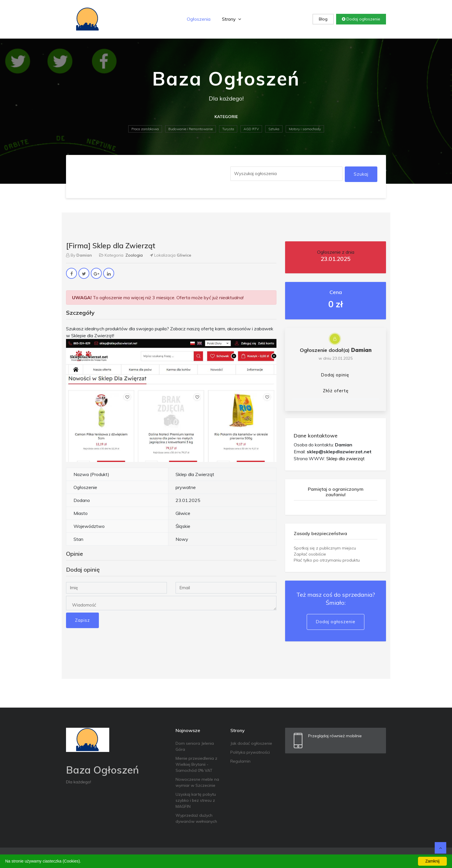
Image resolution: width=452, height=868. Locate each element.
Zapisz (82, 620)
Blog (323, 19)
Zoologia (134, 255)
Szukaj (361, 174)
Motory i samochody (305, 129)
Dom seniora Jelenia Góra (195, 746)
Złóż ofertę (336, 391)
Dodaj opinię (335, 375)
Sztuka (274, 129)
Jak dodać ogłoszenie (251, 743)
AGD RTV (251, 129)
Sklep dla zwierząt (345, 458)
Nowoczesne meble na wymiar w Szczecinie (197, 782)
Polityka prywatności (250, 752)
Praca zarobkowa (145, 129)
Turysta (228, 129)
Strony (231, 19)
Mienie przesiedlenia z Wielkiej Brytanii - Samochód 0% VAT (196, 764)
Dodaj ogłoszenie (361, 19)
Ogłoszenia (199, 19)
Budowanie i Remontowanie (191, 129)
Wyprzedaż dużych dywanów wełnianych (196, 818)
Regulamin (240, 761)
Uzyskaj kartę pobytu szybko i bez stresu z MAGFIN (196, 800)
